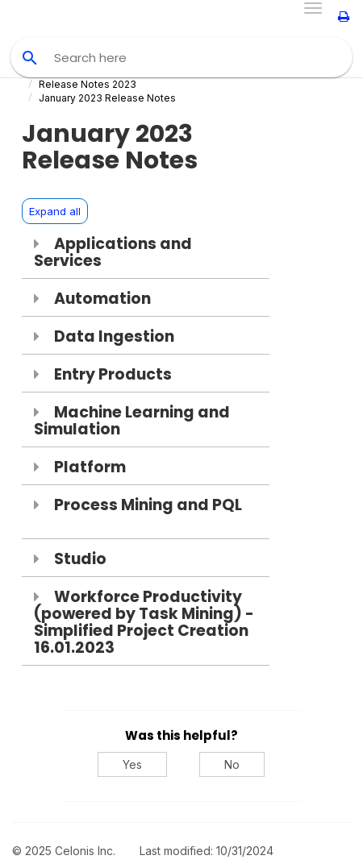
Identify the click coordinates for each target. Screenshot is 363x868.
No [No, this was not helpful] (232, 764)
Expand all (55, 211)
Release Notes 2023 (88, 84)
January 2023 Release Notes (107, 98)
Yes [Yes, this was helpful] (132, 764)
